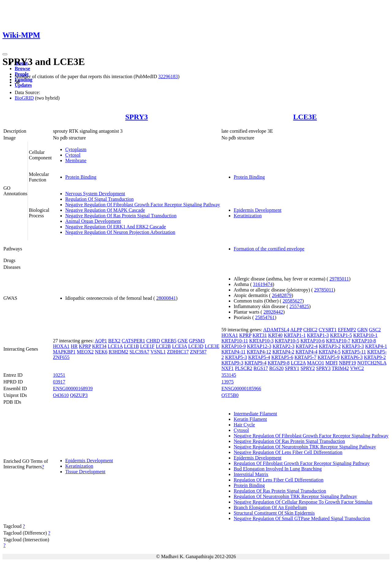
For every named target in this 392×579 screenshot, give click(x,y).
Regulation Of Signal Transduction (100, 199)
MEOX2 (85, 352)
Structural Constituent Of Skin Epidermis (274, 513)
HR (74, 346)
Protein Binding (81, 177)
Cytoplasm (76, 149)
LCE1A (115, 346)
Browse (22, 69)
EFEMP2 (347, 330)
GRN (363, 330)
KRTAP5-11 (354, 352)
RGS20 (276, 368)
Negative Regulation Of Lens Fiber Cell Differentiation (288, 452)
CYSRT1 (328, 330)
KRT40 (275, 335)
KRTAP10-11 (235, 341)
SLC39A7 (139, 352)
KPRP (85, 346)
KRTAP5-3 (236, 357)
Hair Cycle (244, 425)
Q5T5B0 (230, 395)
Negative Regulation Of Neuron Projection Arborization (120, 232)
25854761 (265, 317)
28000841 (166, 298)
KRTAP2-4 (307, 346)
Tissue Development (85, 472)
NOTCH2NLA (372, 363)
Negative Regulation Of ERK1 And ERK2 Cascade (116, 227)
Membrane (76, 160)
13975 (228, 382)
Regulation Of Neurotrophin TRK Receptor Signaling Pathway (295, 496)
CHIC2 (310, 330)
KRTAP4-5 (330, 352)
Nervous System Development (95, 194)
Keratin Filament (250, 419)
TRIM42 (340, 368)
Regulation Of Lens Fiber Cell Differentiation (279, 480)
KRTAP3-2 (330, 346)
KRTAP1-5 (341, 335)
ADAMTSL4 (276, 330)
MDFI (331, 363)
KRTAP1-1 (295, 335)
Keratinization (248, 216)
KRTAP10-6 (313, 341)
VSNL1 (158, 352)
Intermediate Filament (255, 414)
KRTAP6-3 (352, 357)
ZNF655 (61, 357)
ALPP (296, 330)
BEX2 (114, 341)
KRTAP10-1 (365, 335)
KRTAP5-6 (282, 357)
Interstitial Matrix (251, 474)
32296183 (168, 76)
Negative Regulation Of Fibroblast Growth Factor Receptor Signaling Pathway (143, 205)
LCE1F (147, 346)
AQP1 (101, 341)
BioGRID (24, 98)
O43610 (61, 395)
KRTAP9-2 (375, 357)
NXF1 (228, 368)
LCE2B (163, 346)
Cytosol (73, 155)
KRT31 (260, 335)
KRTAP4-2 (283, 352)
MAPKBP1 (64, 352)
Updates (23, 85)
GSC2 (375, 330)
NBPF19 (347, 363)
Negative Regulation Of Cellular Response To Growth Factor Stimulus (303, 502)
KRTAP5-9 (329, 357)
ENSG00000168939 (73, 389)
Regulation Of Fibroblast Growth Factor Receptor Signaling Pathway (302, 463)
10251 (59, 375)
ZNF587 (198, 352)
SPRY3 (137, 117)
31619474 (263, 284)
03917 (59, 382)
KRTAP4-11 (234, 352)
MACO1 (315, 363)
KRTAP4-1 (376, 346)
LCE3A (180, 346)
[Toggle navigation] (5, 54)
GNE (183, 341)
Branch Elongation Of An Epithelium (270, 507)
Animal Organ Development (93, 221)
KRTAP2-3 (284, 346)
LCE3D (196, 346)
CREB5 (169, 341)
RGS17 (261, 368)
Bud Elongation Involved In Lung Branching (278, 469)
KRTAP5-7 (306, 357)
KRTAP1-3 (318, 335)
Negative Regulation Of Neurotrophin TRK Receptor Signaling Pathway (305, 447)
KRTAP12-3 (259, 346)
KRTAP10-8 (364, 341)
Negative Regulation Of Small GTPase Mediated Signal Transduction (302, 518)
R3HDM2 (119, 352)
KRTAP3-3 (353, 346)
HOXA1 (61, 346)
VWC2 (357, 368)
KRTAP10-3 (262, 341)
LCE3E (305, 117)
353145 (229, 375)
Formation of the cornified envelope (269, 249)
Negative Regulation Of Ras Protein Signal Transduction (121, 216)
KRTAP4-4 (307, 352)
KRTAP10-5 (287, 341)
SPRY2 (308, 368)
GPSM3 (197, 341)
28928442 (273, 312)
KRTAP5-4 (259, 357)
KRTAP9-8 (279, 363)
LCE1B (132, 346)
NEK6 (101, 352)
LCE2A (298, 363)
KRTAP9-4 (255, 363)
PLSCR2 (244, 368)
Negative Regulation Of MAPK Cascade (105, 210)
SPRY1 (292, 368)
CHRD (153, 341)
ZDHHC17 (178, 352)
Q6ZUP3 (79, 395)
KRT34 (99, 346)
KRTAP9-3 (232, 363)
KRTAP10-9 (234, 346)
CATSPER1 (133, 341)
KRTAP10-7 (338, 341)
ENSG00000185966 (241, 389)
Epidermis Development (258, 210)
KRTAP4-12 (259, 352)
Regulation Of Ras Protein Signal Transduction (280, 491)
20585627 (292, 301)
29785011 (339, 279)
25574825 (299, 306)
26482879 (282, 295)
